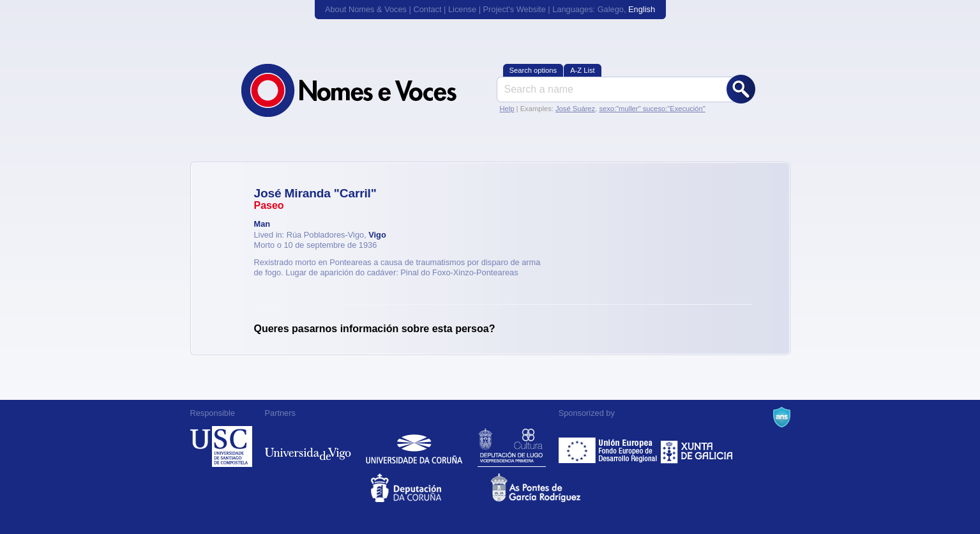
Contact (427, 9)
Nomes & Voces (363, 90)
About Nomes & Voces (366, 9)
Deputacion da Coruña (430, 488)
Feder (609, 446)
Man (262, 224)
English (642, 9)
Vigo (377, 235)
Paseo (269, 205)
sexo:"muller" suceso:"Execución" (652, 109)
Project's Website (515, 9)
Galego (611, 9)
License (462, 9)
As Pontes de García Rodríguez (550, 488)
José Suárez (575, 109)
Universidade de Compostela (221, 446)
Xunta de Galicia (697, 446)
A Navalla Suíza (782, 417)
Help (507, 109)
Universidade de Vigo (308, 446)
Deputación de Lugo (512, 446)
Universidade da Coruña (414, 446)
